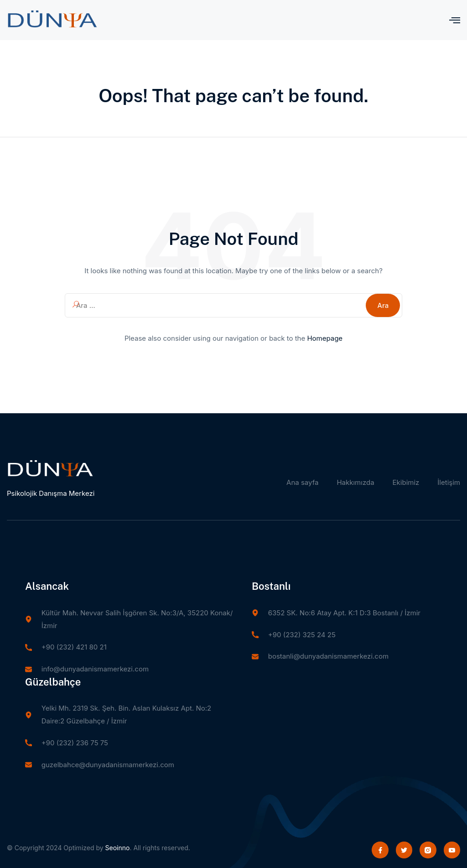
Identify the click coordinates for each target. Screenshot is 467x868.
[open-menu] (455, 20)
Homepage (325, 338)
